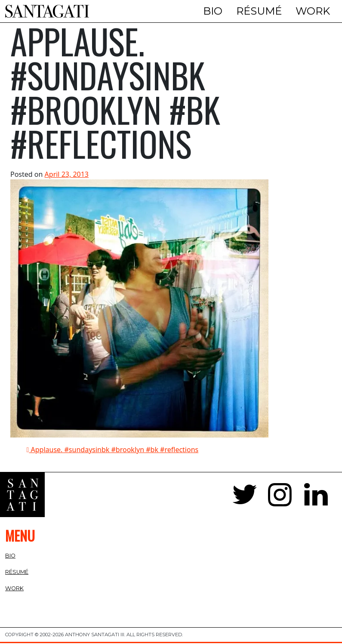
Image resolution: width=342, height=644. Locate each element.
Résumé (259, 11)
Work (313, 11)
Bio (213, 11)
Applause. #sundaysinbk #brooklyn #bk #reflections (113, 451)
